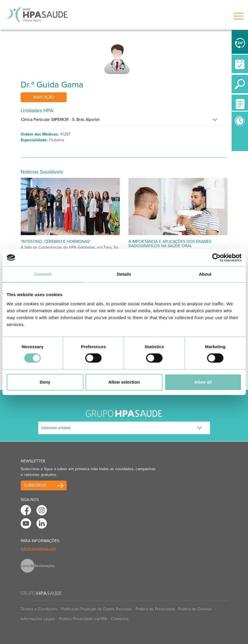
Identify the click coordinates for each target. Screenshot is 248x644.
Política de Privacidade (155, 609)
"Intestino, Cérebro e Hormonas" (56, 242)
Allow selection (124, 382)
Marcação (44, 97)
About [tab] (205, 274)
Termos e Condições (39, 609)
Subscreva (35, 485)
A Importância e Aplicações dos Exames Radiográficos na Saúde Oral (170, 244)
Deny (45, 382)
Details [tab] (124, 274)
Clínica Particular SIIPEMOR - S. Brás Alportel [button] (60, 120)
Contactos (120, 619)
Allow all (203, 382)
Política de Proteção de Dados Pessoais (96, 609)
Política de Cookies (195, 609)
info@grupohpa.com (38, 549)
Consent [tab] (43, 274)
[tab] (124, 121)
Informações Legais (38, 619)
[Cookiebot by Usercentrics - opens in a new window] (216, 258)
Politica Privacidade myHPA (83, 619)
